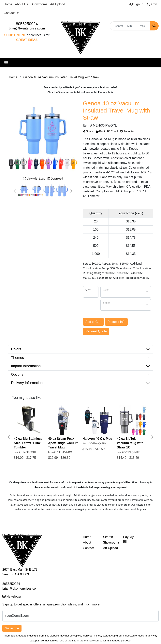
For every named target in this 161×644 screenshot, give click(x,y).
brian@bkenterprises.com (27, 28)
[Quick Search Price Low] (131, 26)
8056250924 (27, 24)
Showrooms (39, 4)
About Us (22, 4)
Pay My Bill (128, 539)
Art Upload (58, 4)
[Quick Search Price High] (144, 26)
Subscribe (12, 628)
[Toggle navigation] (6, 63)
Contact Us (12, 13)
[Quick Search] (117, 26)
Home (8, 4)
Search (108, 537)
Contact (88, 548)
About (87, 542)
